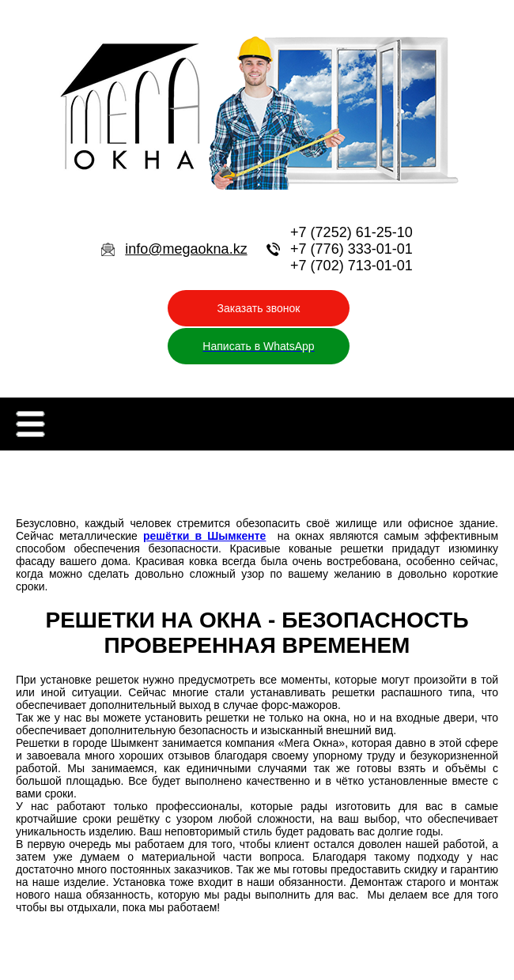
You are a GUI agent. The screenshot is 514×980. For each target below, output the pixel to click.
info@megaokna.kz (186, 249)
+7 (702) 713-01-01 (351, 266)
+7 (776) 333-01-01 (351, 249)
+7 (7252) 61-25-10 (351, 232)
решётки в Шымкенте (204, 536)
